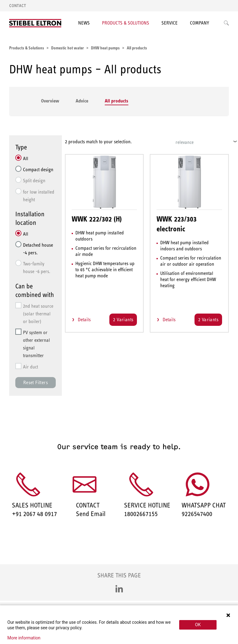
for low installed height (39, 196)
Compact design (38, 170)
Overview (50, 101)
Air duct (30, 367)
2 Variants (123, 320)
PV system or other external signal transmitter (36, 344)
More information (24, 638)
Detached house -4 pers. (38, 249)
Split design (34, 181)
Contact (18, 6)
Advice (82, 101)
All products (117, 101)
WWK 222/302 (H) (97, 219)
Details (84, 320)
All (26, 158)
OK (198, 625)
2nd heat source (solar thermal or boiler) (38, 314)
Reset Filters (36, 382)
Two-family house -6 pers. (37, 268)
